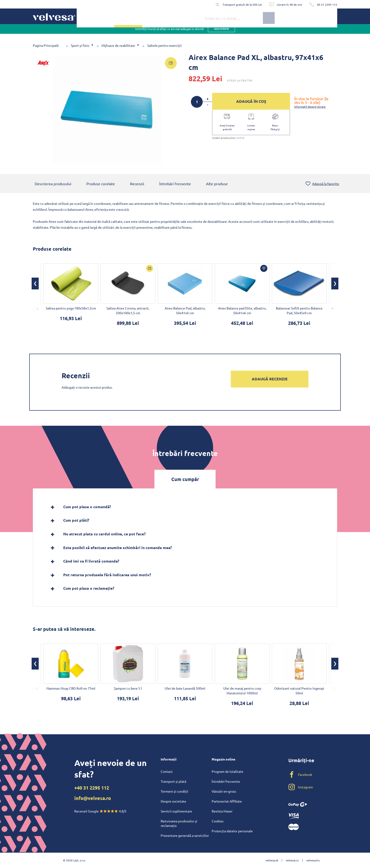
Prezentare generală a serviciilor (185, 835)
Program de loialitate (227, 771)
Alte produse (217, 184)
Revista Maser (222, 811)
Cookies (218, 821)
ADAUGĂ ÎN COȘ (251, 101)
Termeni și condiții (174, 791)
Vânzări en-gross (224, 791)
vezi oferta (221, 33)
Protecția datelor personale (232, 831)
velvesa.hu (313, 860)
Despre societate (173, 801)
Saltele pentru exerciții (164, 45)
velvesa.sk (272, 860)
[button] (35, 284)
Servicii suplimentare (176, 811)
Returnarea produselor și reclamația (179, 823)
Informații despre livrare (310, 107)
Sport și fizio (80, 45)
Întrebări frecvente (175, 184)
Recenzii (137, 184)
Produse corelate (101, 184)
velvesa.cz (292, 860)
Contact (167, 771)
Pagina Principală (46, 45)
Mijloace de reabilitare (118, 45)
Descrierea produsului (53, 184)
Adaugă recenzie (270, 379)
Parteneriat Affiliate (227, 801)
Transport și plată (173, 781)
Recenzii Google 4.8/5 (100, 811)
